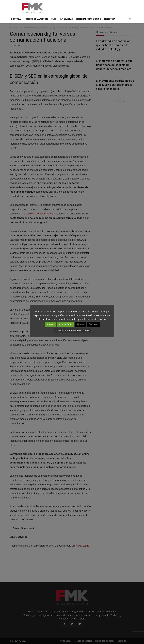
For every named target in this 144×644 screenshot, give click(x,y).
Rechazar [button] (94, 324)
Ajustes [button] (80, 324)
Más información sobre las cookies (72, 330)
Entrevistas (66, 19)
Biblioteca (110, 19)
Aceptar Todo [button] (66, 324)
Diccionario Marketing (88, 19)
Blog (54, 19)
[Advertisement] (95, 7)
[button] (130, 19)
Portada (16, 19)
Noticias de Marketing (36, 19)
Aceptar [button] (50, 324)
